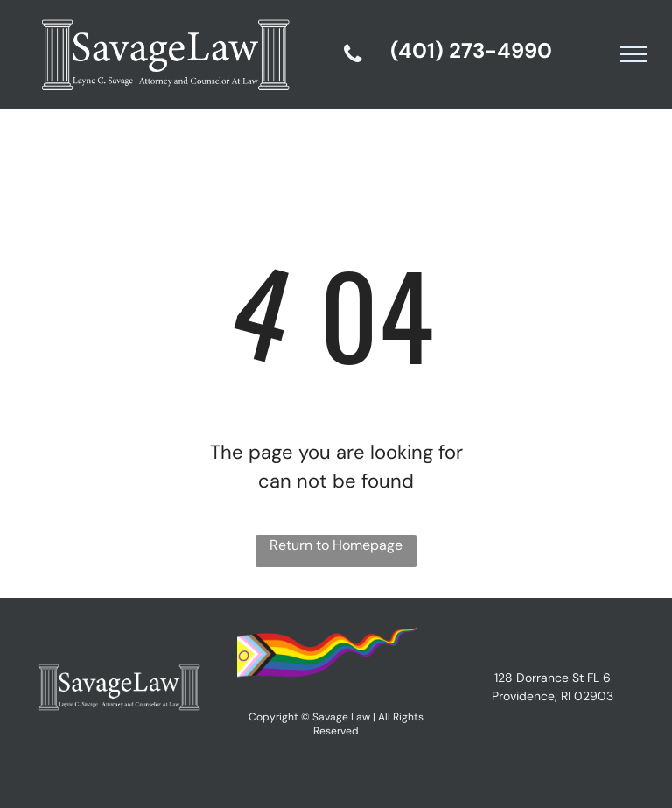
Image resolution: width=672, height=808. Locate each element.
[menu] (633, 54)
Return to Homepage (336, 545)
